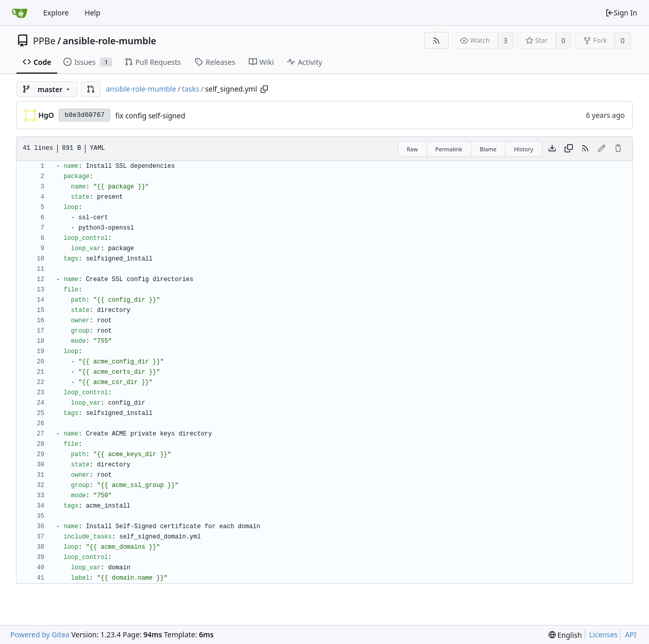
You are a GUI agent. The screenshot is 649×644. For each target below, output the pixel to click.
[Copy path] (264, 89)
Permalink (449, 149)
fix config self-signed (150, 116)
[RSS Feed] (437, 40)
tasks (191, 89)
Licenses (604, 634)
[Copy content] (569, 149)
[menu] (565, 635)
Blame (488, 149)
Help (92, 13)
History (524, 149)
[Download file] (552, 149)
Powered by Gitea (40, 634)
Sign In (621, 13)
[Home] (20, 13)
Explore (56, 13)
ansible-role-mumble (110, 41)
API (630, 634)
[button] (91, 89)
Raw (412, 149)
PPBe (44, 41)
